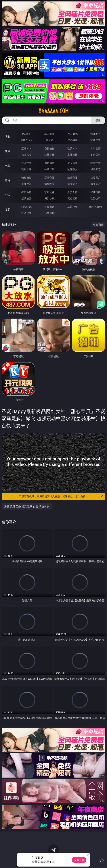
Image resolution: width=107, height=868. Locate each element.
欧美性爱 (95, 163)
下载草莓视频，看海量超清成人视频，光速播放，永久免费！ (61, 496)
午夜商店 (49, 207)
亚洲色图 (49, 178)
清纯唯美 (49, 184)
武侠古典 (95, 192)
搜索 (98, 120)
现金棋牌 (72, 140)
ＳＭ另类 (95, 155)
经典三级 (49, 169)
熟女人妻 (26, 155)
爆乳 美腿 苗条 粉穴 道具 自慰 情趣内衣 (27, 506)
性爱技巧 (95, 198)
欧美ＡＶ (72, 148)
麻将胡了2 (26, 140)
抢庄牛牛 (95, 140)
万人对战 (72, 134)
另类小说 (49, 198)
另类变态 (95, 169)
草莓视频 (72, 207)
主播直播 (72, 155)
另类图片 (95, 184)
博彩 (7, 136)
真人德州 (49, 134)
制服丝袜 (26, 169)
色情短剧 (49, 213)
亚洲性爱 (26, 163)
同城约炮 (26, 207)
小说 (7, 195)
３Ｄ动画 (95, 148)
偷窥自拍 (26, 178)
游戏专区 (95, 134)
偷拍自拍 (49, 163)
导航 (7, 209)
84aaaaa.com (53, 111)
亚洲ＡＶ (26, 148)
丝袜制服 (49, 155)
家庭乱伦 (49, 192)
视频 (7, 151)
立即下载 (79, 860)
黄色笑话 (72, 198)
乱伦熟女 (72, 169)
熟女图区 (72, 184)
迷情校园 (26, 198)
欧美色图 (72, 178)
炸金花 (49, 140)
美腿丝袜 (26, 184)
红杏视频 (26, 213)
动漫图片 (95, 178)
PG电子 (27, 134)
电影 (7, 166)
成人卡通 (72, 163)
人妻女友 (72, 192)
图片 (7, 180)
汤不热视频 (95, 207)
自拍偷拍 (49, 148)
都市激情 (26, 192)
